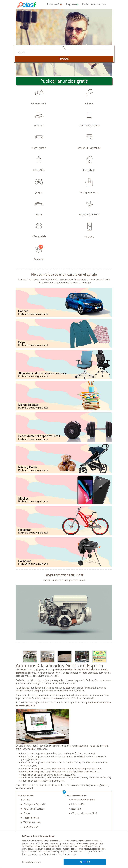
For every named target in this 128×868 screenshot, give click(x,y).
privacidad (27, 849)
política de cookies (90, 846)
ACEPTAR (85, 862)
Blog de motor (31, 827)
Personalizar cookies (31, 862)
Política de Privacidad (34, 809)
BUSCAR (64, 59)
